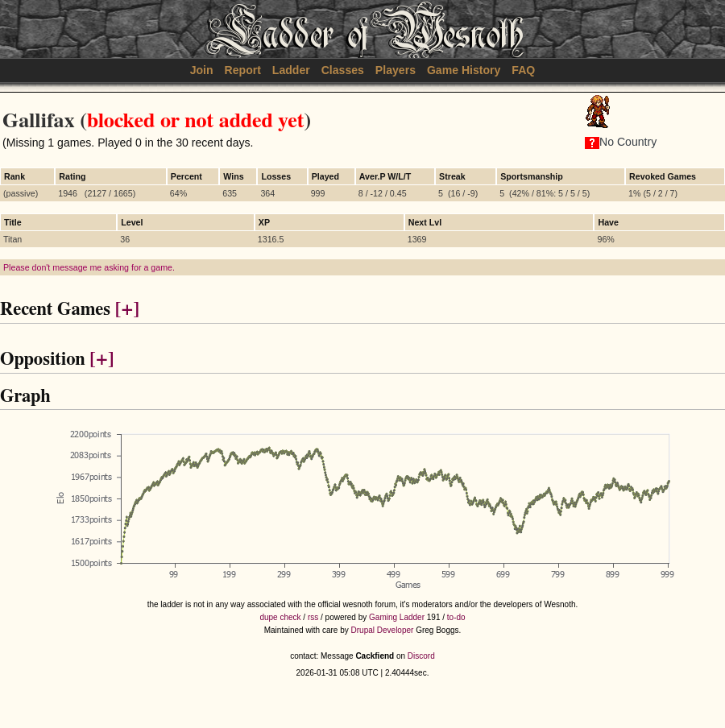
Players (396, 70)
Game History (464, 70)
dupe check (280, 617)
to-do (456, 617)
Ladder (291, 70)
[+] (127, 310)
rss (313, 617)
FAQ (523, 70)
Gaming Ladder (397, 617)
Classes (343, 70)
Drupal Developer (383, 630)
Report (243, 70)
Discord (421, 656)
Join (202, 70)
